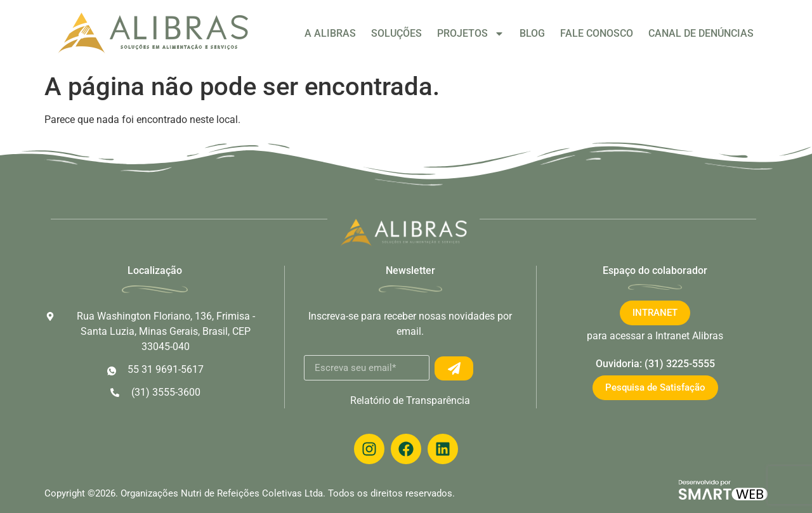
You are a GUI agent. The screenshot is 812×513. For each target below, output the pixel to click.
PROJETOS (471, 34)
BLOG (532, 33)
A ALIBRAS (330, 33)
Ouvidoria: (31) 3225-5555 (655, 364)
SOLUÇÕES (396, 33)
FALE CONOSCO (597, 33)
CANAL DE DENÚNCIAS (701, 33)
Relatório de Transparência (410, 400)
